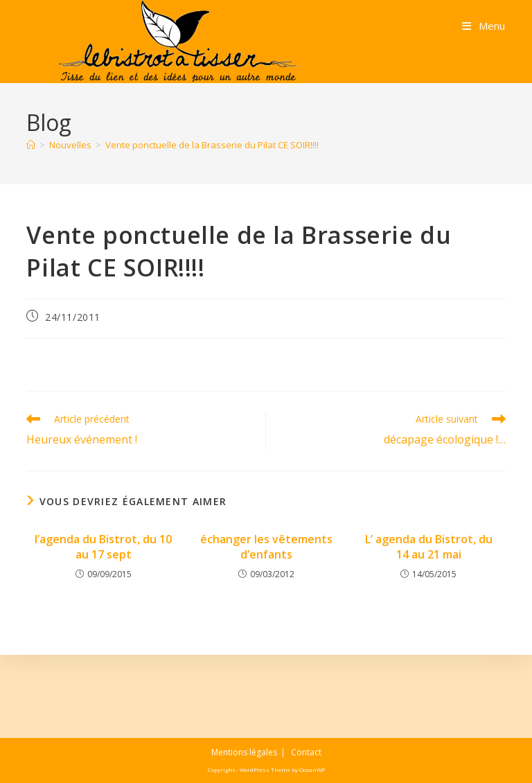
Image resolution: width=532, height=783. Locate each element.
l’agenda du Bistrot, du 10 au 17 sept (103, 547)
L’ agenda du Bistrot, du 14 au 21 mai (429, 547)
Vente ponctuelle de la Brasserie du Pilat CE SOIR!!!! (212, 145)
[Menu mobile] (484, 26)
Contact (306, 752)
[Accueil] (31, 145)
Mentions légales (244, 752)
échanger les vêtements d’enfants (266, 547)
